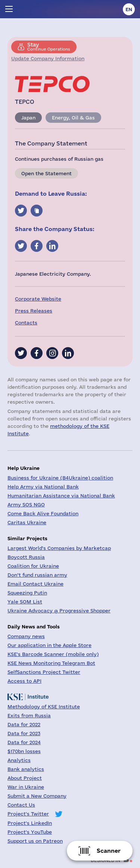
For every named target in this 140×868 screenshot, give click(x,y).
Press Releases (34, 311)
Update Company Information (48, 58)
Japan (28, 118)
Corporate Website (38, 299)
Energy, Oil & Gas (73, 118)
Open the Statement (46, 173)
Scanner (109, 851)
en (129, 9)
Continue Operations (49, 47)
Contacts (26, 323)
